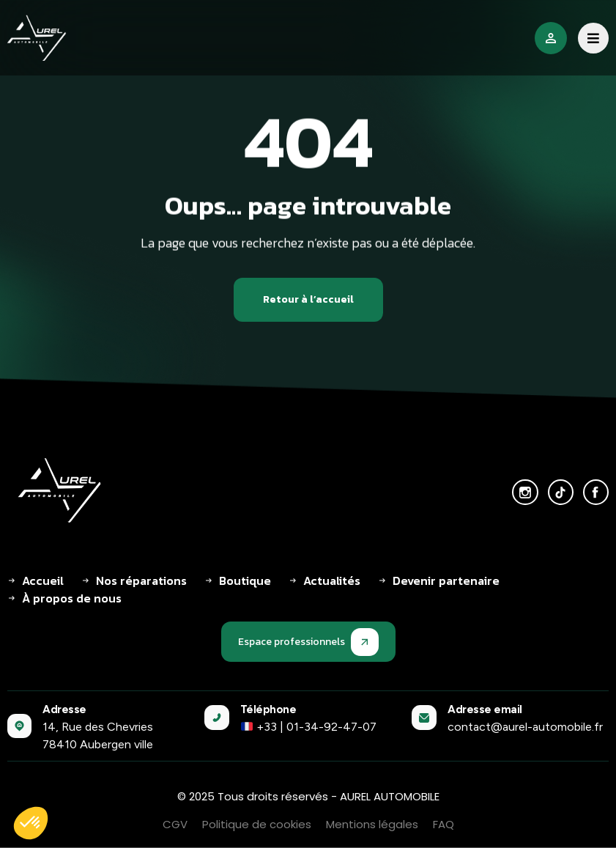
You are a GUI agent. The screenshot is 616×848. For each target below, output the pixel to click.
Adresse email (485, 709)
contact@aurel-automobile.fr (525, 727)
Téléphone (268, 709)
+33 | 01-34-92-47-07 (309, 727)
